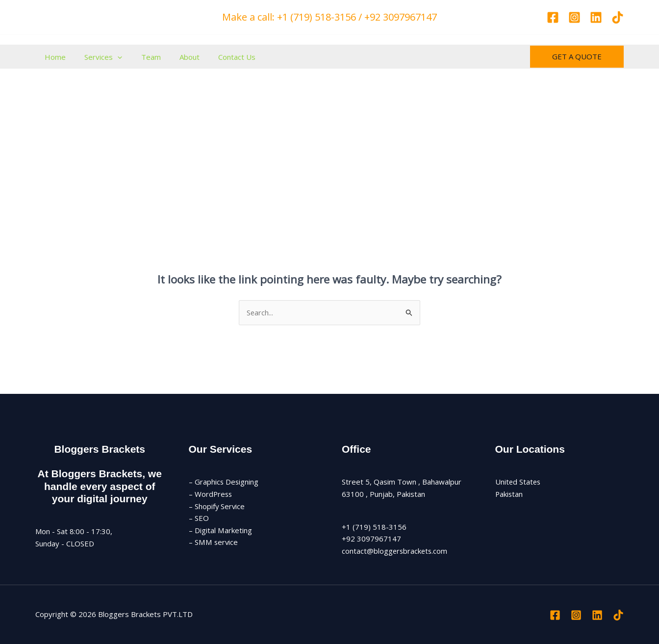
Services (97, 57)
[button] (577, 57)
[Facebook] (553, 17)
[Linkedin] (596, 17)
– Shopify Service (217, 506)
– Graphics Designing (224, 482)
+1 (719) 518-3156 (374, 527)
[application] (112, 57)
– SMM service (213, 542)
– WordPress (211, 494)
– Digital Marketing (220, 530)
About (175, 57)
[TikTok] (618, 17)
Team (141, 57)
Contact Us (219, 57)
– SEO (199, 518)
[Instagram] (574, 17)
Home (53, 57)
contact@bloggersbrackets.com (395, 551)
